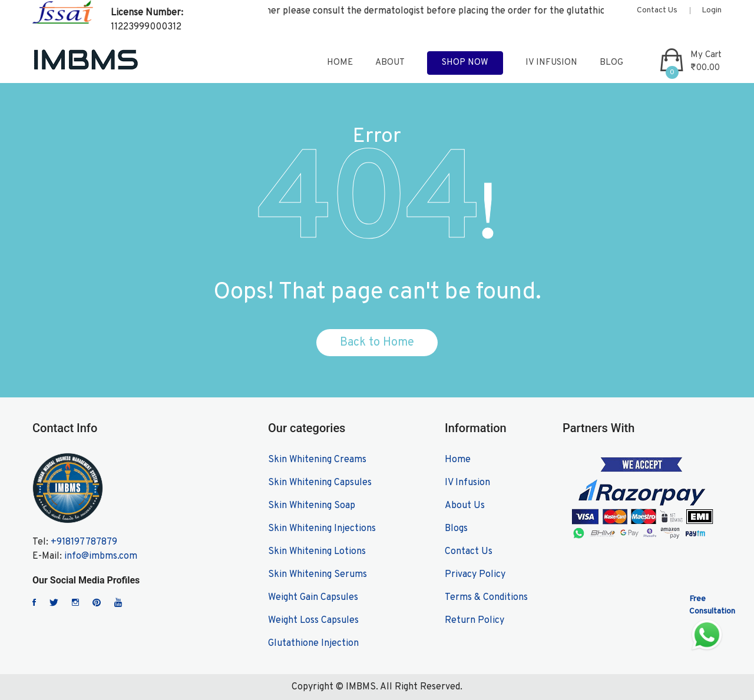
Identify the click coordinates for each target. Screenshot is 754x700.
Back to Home (377, 343)
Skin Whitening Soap (312, 506)
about (390, 63)
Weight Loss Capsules (313, 621)
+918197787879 (84, 542)
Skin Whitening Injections (322, 529)
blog (611, 63)
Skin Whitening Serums (318, 575)
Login (712, 10)
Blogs (456, 529)
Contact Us (657, 10)
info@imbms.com (101, 556)
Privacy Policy (475, 575)
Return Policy (474, 621)
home (340, 63)
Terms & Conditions (486, 598)
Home (458, 460)
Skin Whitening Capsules (320, 483)
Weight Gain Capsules (313, 598)
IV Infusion (551, 63)
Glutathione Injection (313, 643)
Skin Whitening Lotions (317, 552)
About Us (465, 506)
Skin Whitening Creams (317, 460)
